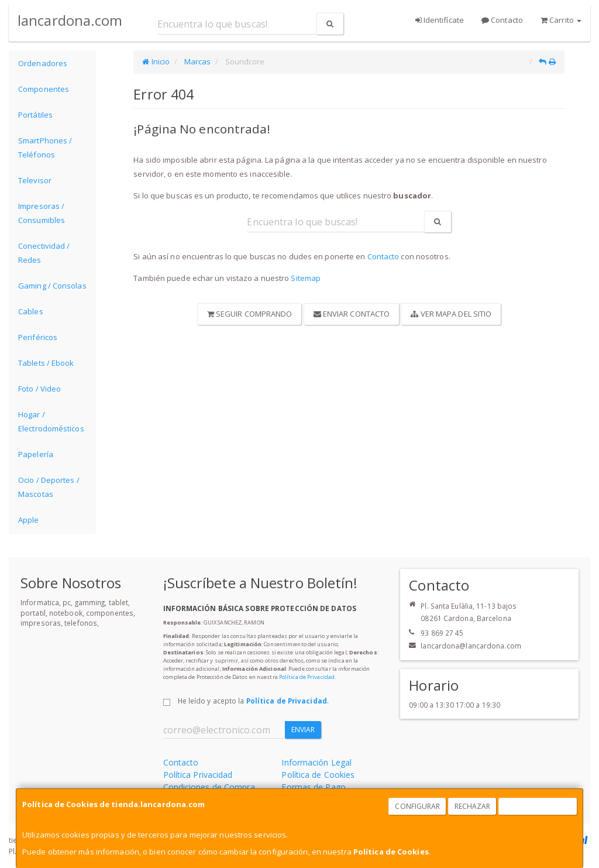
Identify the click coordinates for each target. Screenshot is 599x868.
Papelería (36, 454)
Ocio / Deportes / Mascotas (49, 487)
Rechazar (473, 806)
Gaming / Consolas (52, 286)
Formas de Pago (313, 787)
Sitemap (306, 278)
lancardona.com (70, 20)
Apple (29, 520)
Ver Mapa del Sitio (451, 314)
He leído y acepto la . (253, 701)
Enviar (303, 730)
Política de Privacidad (307, 677)
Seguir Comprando (250, 314)
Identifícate (440, 20)
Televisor (35, 180)
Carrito (561, 20)
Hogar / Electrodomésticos (51, 421)
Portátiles (35, 115)
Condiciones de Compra (209, 787)
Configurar (417, 806)
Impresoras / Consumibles (42, 213)
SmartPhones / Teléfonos (45, 147)
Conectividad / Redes (44, 253)
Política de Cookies (391, 852)
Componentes (44, 89)
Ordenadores (43, 63)
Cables (31, 311)
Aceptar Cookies (538, 806)
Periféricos (38, 337)
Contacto (502, 20)
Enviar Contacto (352, 314)
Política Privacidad (198, 775)
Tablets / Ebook (46, 363)
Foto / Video (39, 389)
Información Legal (316, 762)
